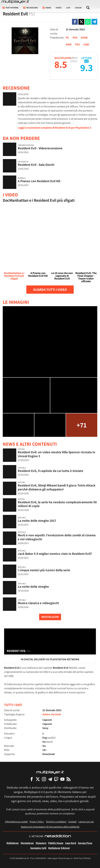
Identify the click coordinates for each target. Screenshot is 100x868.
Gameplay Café (38, 848)
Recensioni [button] (30, 8)
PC (67, 38)
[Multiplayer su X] (38, 779)
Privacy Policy (37, 822)
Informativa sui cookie (16, 822)
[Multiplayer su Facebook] (32, 779)
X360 (86, 44)
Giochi (78, 8)
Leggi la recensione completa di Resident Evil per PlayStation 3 (54, 128)
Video (59, 8)
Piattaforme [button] (10, 8)
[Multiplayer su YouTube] (62, 779)
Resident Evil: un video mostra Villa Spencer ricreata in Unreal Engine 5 (56, 454)
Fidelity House (56, 843)
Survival (56, 714)
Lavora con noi (86, 822)
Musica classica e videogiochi (38, 603)
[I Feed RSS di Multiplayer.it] (69, 779)
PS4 (75, 38)
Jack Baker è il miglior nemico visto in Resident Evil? (55, 554)
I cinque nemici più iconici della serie (44, 570)
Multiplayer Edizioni (59, 848)
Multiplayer (13, 843)
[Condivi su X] (81, 22)
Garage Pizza (85, 843)
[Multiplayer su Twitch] (56, 779)
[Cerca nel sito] (88, 8)
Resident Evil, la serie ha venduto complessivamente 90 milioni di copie (57, 504)
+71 (82, 425)
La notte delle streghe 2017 (37, 521)
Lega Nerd (71, 843)
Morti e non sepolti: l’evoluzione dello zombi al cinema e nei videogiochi (57, 537)
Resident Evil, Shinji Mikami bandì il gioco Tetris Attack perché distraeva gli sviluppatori (57, 487)
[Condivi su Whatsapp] (88, 22)
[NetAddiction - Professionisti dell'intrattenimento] (58, 836)
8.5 (61, 64)
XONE (84, 38)
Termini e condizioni (56, 822)
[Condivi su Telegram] (94, 22)
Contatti (72, 822)
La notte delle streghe (33, 586)
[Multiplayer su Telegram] (50, 779)
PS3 (77, 44)
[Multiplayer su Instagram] (44, 779)
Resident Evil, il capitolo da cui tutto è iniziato (51, 471)
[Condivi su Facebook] (75, 22)
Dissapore (41, 843)
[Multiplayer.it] (15, 2)
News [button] (47, 8)
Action (46, 714)
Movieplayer (27, 843)
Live (68, 8)
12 (86, 61)
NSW (69, 44)
